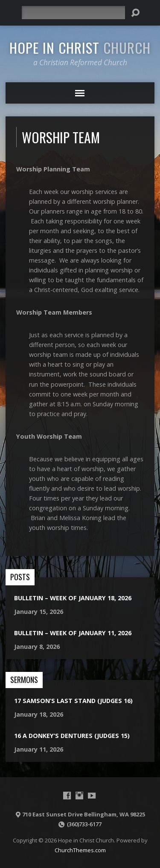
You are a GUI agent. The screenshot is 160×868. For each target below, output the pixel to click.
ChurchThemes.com (80, 850)
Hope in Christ (80, 47)
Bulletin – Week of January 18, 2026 (73, 598)
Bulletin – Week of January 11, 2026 (73, 633)
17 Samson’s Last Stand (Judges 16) (73, 701)
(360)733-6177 (84, 824)
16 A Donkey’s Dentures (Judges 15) (72, 736)
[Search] (73, 13)
